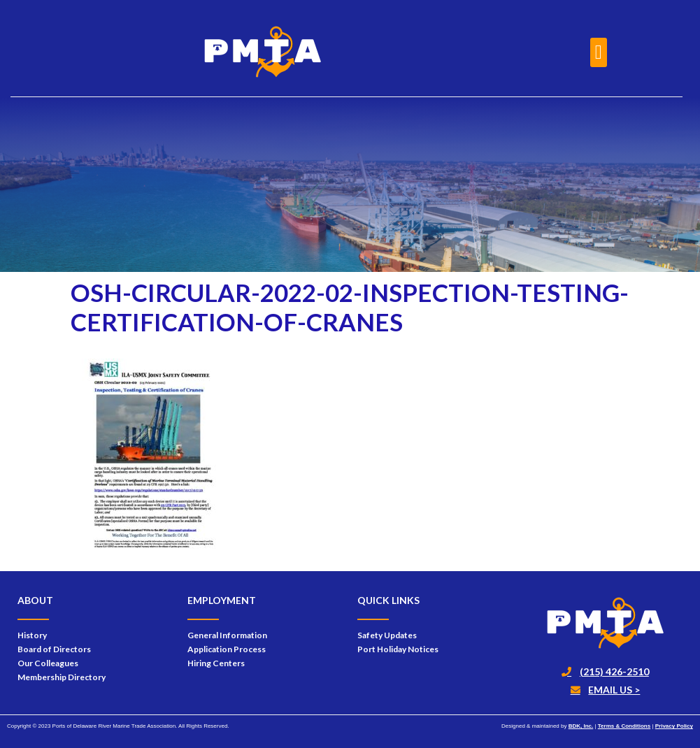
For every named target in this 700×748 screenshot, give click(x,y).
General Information (227, 635)
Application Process (227, 649)
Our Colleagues (48, 663)
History (32, 635)
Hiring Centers (216, 663)
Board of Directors (54, 649)
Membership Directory (62, 677)
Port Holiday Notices (398, 649)
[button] (599, 52)
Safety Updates (387, 635)
